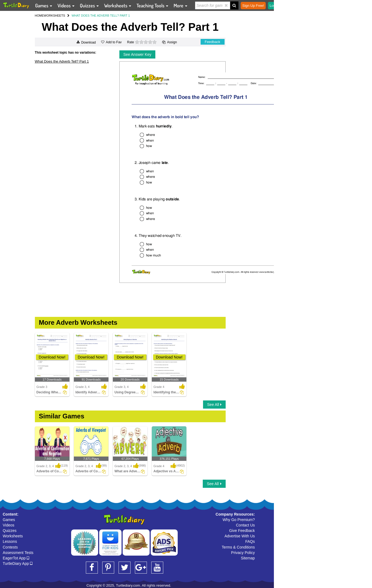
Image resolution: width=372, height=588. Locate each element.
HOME (39, 16)
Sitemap (248, 558)
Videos (9, 525)
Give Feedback (242, 531)
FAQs (250, 541)
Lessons (10, 541)
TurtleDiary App (18, 563)
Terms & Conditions (238, 547)
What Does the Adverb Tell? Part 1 (62, 61)
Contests (10, 547)
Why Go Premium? (239, 520)
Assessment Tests (18, 553)
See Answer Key (137, 54)
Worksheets (13, 536)
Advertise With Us (240, 536)
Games (9, 520)
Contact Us (245, 525)
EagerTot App (16, 558)
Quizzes (10, 531)
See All (214, 405)
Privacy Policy (243, 553)
